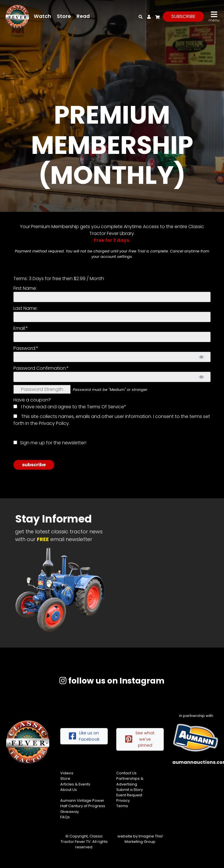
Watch (42, 16)
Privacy (123, 800)
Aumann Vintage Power (82, 800)
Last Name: (25, 308)
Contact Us (126, 773)
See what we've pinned (140, 739)
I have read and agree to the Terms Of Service (73, 407)
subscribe (183, 16)
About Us (69, 790)
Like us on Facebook (84, 736)
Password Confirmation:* (41, 368)
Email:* (21, 328)
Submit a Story (130, 790)
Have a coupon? (32, 400)
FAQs (65, 817)
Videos (67, 773)
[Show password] (201, 357)
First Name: (25, 288)
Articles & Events (75, 784)
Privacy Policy (54, 423)
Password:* (26, 348)
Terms (122, 806)
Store (64, 16)
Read (83, 16)
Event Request (129, 795)
